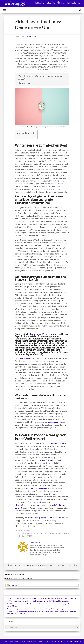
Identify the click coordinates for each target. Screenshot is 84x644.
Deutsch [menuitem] (13, 585)
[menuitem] (42, 585)
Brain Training (20, 641)
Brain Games (32, 641)
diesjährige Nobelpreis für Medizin (46, 518)
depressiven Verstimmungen (49, 422)
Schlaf (10, 568)
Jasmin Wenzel (32, 37)
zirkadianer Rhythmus (36, 568)
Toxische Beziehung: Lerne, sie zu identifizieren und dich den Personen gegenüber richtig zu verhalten (41, 598)
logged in (16, 578)
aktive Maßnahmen (59, 443)
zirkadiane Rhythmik (20, 568)
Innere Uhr (65, 565)
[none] (42, 585)
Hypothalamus (25, 358)
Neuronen (57, 181)
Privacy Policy (8, 641)
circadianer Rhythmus (53, 565)
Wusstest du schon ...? (17, 565)
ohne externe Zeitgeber (40, 334)
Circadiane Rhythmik (37, 565)
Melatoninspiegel (23, 505)
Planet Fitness (55, 641)
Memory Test (43, 641)
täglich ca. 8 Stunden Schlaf (49, 460)
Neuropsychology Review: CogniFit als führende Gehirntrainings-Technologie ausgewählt (37, 609)
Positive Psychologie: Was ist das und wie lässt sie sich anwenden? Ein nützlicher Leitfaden (38, 601)
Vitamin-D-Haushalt (38, 488)
